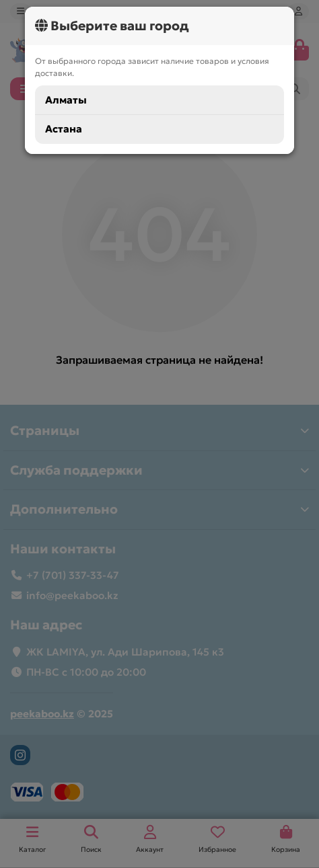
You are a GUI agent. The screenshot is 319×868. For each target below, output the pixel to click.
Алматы (66, 100)
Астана (64, 129)
